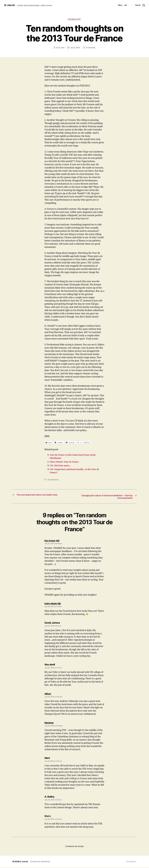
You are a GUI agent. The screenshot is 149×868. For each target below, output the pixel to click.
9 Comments (91, 48)
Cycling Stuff (74, 20)
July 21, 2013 (75, 48)
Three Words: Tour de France (66, 462)
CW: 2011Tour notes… (61, 466)
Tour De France (53, 480)
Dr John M (10, 5)
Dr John (61, 48)
